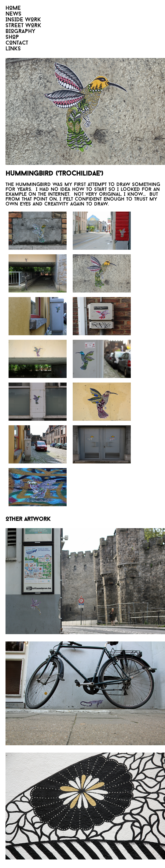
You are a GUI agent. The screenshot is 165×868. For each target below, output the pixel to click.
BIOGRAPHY (20, 32)
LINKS (13, 49)
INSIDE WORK (23, 20)
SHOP (12, 37)
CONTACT (17, 43)
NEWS (13, 14)
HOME (13, 8)
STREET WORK (23, 26)
